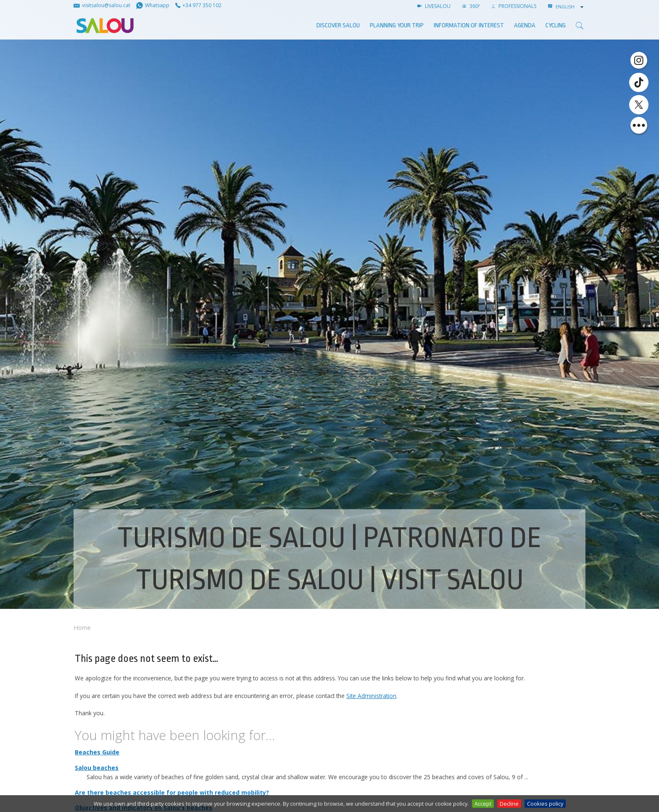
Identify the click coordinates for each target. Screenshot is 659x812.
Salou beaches (97, 768)
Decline (509, 804)
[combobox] (570, 7)
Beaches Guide (97, 752)
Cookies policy (545, 804)
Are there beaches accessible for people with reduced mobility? (172, 792)
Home (82, 628)
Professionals (514, 6)
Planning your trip (397, 25)
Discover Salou (338, 25)
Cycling (556, 25)
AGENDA (525, 25)
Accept (483, 804)
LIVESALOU (434, 6)
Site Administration (371, 696)
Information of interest (469, 25)
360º (471, 6)
